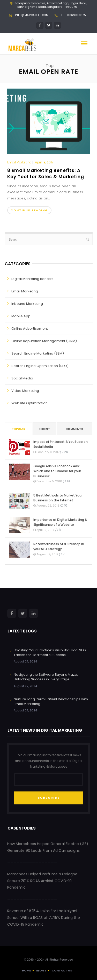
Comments (74, 429)
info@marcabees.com (32, 15)
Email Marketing (19, 162)
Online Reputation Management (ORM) (44, 341)
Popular (18, 429)
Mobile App (21, 316)
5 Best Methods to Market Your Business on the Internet (58, 498)
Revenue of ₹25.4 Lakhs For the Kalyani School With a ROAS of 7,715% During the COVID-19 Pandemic (44, 917)
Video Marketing (25, 391)
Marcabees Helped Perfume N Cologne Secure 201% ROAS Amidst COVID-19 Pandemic (42, 881)
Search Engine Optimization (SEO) (40, 366)
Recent (44, 429)
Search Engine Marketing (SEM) (38, 353)
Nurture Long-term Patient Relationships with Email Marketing (51, 701)
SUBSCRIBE (49, 798)
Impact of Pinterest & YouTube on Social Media (61, 444)
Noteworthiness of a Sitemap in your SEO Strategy (59, 546)
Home (26, 970)
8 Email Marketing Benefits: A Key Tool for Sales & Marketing (46, 174)
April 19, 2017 (44, 162)
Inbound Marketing (27, 304)
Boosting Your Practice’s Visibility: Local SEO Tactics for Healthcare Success (50, 653)
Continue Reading (29, 210)
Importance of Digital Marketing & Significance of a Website (60, 522)
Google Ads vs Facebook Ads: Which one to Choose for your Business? (57, 471)
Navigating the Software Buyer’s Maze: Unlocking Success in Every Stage (46, 677)
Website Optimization (29, 403)
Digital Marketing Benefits (32, 279)
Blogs (41, 970)
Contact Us (62, 970)
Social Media (22, 378)
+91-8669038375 (73, 15)
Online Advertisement (30, 329)
